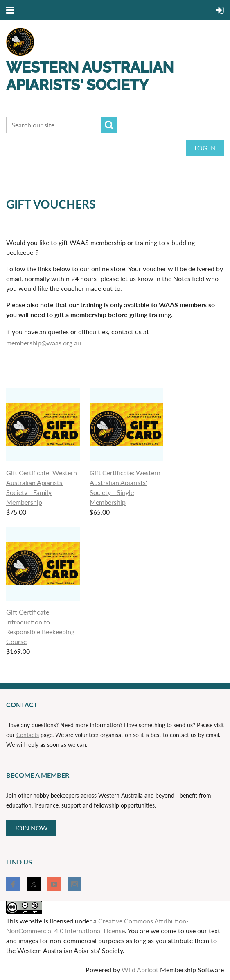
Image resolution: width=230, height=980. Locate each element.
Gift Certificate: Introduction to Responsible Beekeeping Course (40, 627)
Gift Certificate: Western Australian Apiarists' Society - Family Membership (42, 487)
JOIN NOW (31, 828)
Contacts (28, 735)
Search (109, 125)
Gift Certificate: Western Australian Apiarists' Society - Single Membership (125, 487)
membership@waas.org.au (44, 343)
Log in (205, 148)
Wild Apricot (140, 970)
